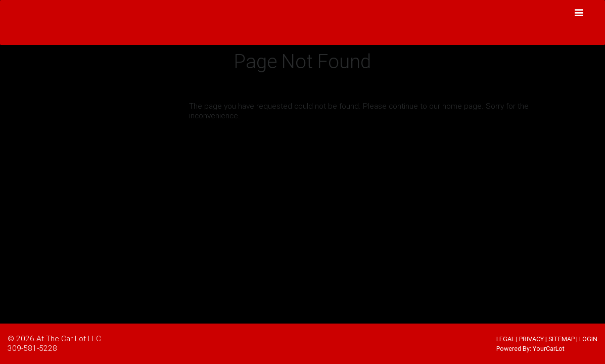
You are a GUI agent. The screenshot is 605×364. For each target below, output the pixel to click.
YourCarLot (549, 349)
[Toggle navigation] (579, 13)
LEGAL (505, 339)
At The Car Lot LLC (69, 338)
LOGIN (588, 339)
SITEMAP (562, 339)
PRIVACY (531, 339)
